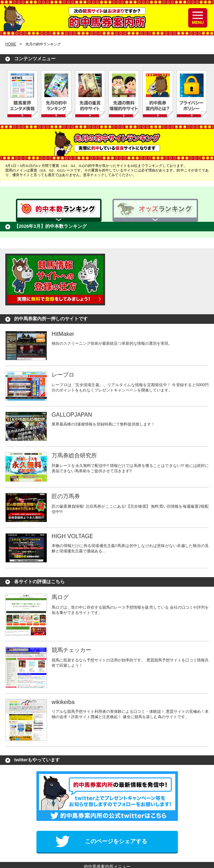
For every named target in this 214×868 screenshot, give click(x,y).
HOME (11, 44)
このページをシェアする (116, 841)
